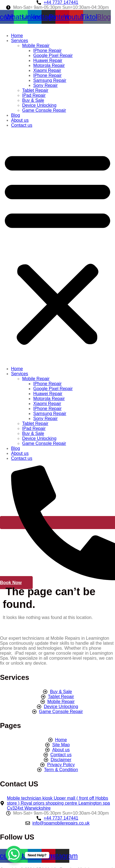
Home (17, 36)
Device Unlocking (39, 105)
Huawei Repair (48, 60)
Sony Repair (45, 85)
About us (20, 120)
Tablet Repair (35, 90)
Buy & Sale (33, 100)
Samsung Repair (50, 80)
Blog (16, 115)
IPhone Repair (47, 50)
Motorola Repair (49, 65)
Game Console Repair (44, 110)
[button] (57, 247)
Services (20, 41)
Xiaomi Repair (47, 70)
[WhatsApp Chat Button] (14, 854)
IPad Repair (34, 95)
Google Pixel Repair (53, 55)
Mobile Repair (36, 46)
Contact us (22, 125)
